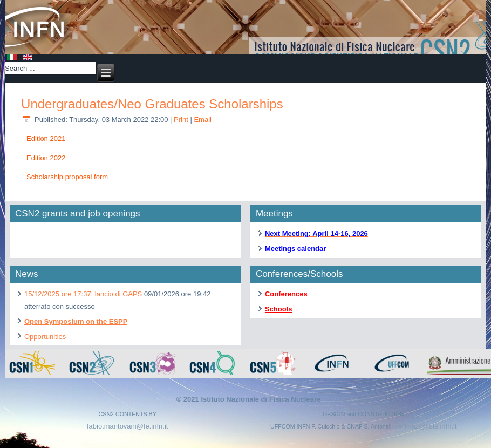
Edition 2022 (46, 158)
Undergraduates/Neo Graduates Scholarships (152, 104)
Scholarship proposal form (67, 177)
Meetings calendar (295, 249)
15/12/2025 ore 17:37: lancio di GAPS (83, 294)
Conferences (286, 294)
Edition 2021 (46, 138)
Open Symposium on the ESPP (76, 321)
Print (182, 120)
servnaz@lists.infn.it (426, 426)
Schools (279, 309)
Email (203, 120)
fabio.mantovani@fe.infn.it (128, 426)
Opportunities (45, 337)
